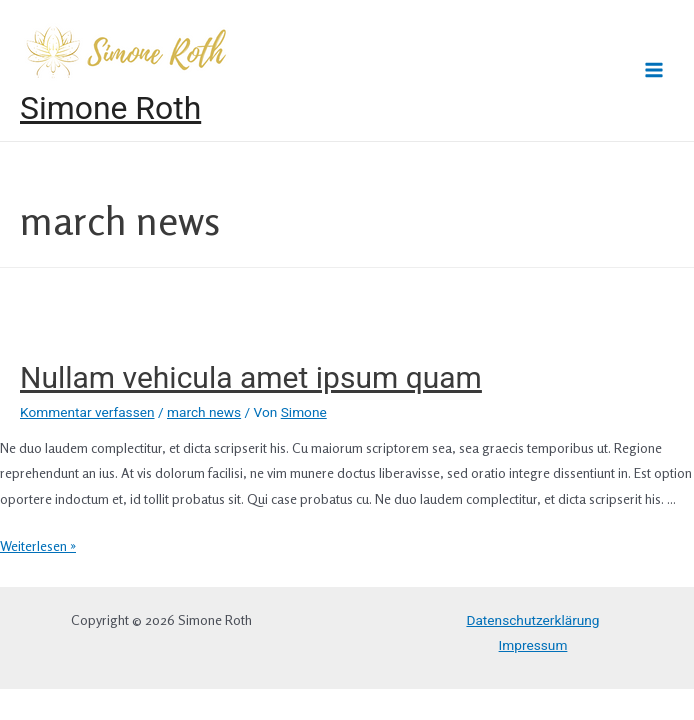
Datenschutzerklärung (532, 620)
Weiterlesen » (38, 546)
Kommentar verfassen (87, 412)
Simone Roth (110, 108)
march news (204, 412)
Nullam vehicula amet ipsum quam (251, 377)
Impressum (533, 645)
